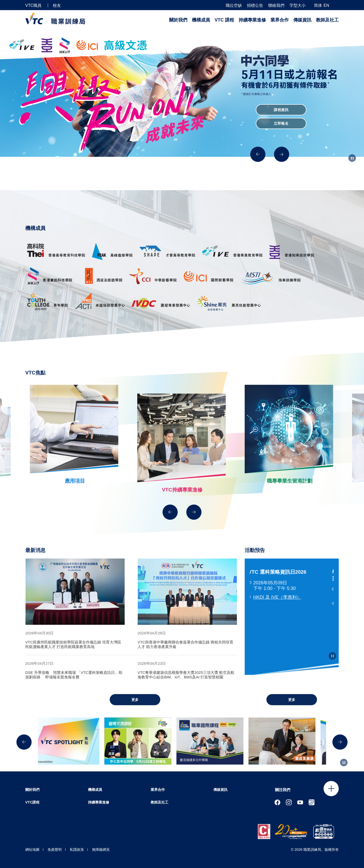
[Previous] (258, 154)
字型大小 (298, 6)
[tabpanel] (75, 601)
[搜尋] (337, 5)
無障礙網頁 (101, 850)
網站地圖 (32, 850)
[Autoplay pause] (352, 158)
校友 (57, 5)
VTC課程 (32, 802)
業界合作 (280, 20)
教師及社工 (327, 20)
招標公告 (255, 6)
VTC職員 (33, 5)
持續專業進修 (252, 20)
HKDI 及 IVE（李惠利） (279, 607)
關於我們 (178, 20)
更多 (135, 709)
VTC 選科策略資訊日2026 (279, 582)
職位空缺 (234, 6)
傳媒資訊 (302, 20)
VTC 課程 (224, 20)
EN (326, 5)
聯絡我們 (276, 6)
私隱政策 (77, 850)
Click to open (331, 789)
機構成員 (201, 20)
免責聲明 (55, 850)
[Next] (282, 154)
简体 (318, 5)
